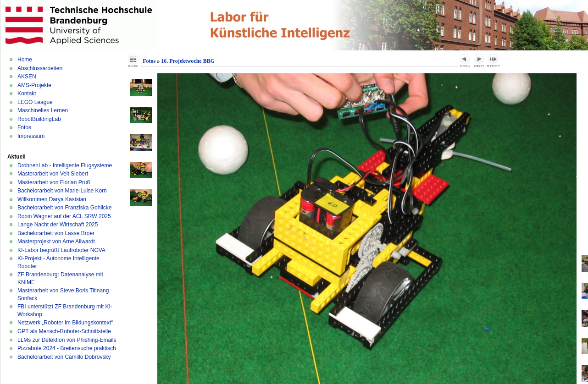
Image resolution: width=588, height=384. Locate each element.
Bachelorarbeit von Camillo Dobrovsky (64, 357)
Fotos (24, 127)
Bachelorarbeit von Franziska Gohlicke (64, 208)
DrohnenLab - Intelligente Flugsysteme (65, 165)
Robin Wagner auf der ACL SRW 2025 (64, 216)
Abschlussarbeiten (40, 68)
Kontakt (27, 93)
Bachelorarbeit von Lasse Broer (56, 233)
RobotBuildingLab (39, 119)
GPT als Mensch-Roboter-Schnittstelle (64, 331)
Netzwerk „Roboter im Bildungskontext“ (65, 323)
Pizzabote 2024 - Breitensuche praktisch (67, 348)
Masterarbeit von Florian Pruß (54, 182)
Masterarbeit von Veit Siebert (53, 174)
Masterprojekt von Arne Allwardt (56, 241)
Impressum (31, 136)
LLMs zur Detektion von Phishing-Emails (67, 340)
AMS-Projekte (34, 85)
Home (25, 60)
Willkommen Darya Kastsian (52, 199)
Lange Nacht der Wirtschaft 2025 (58, 225)
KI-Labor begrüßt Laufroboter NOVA (61, 250)
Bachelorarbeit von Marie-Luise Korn (62, 191)
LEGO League (35, 102)
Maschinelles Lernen (43, 110)
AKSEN (27, 77)
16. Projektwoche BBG (188, 61)
